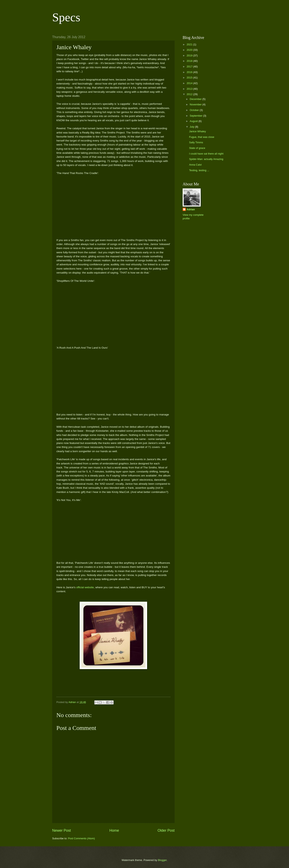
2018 (190, 61)
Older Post (166, 830)
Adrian (191, 209)
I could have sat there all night (206, 154)
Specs (66, 17)
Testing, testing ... (199, 170)
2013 (190, 89)
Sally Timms (196, 142)
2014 (190, 83)
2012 (190, 94)
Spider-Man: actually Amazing (206, 159)
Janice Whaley (197, 131)
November (196, 104)
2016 (190, 72)
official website (85, 587)
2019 (190, 55)
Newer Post (62, 830)
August (194, 121)
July (192, 127)
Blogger (162, 860)
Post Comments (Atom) (81, 838)
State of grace (197, 148)
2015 (190, 78)
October (195, 110)
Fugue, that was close (202, 137)
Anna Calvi (195, 165)
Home (114, 830)
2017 (190, 67)
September (196, 116)
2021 (190, 44)
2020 (190, 50)
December (196, 99)
